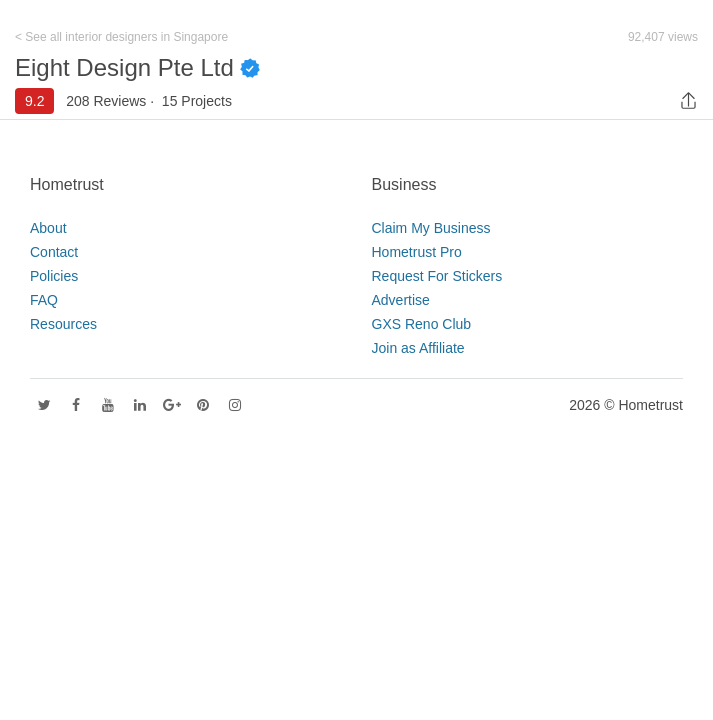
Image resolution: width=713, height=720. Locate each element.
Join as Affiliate (418, 348)
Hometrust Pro (417, 252)
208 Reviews (106, 101)
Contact (54, 252)
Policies (54, 276)
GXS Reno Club (422, 324)
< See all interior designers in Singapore (121, 37)
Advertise (401, 300)
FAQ (44, 300)
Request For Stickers (437, 276)
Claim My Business (431, 228)
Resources (63, 324)
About (48, 228)
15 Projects (197, 101)
